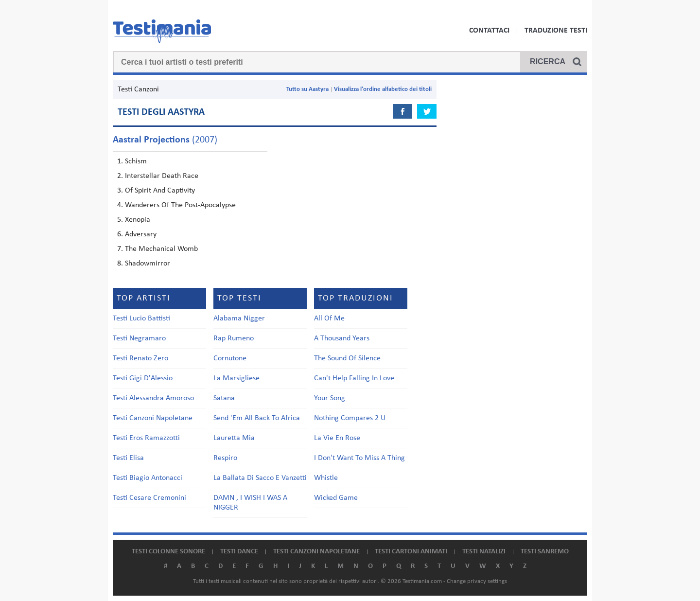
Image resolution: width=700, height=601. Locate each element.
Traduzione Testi (556, 31)
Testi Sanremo (545, 552)
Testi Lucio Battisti (141, 318)
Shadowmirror (148, 264)
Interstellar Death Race (162, 176)
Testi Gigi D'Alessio (143, 378)
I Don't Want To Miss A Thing (359, 458)
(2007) (165, 140)
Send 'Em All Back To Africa (257, 418)
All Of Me (329, 318)
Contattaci (489, 31)
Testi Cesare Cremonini (149, 498)
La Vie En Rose (337, 438)
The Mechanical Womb (161, 249)
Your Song (330, 398)
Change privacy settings (477, 581)
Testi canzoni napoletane (316, 552)
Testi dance (239, 552)
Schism (136, 161)
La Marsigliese (236, 378)
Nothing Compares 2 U (350, 418)
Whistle (326, 478)
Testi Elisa (128, 458)
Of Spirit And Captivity (160, 191)
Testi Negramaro (139, 338)
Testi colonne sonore (168, 552)
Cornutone (230, 358)
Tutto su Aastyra (307, 89)
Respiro (225, 458)
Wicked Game (336, 498)
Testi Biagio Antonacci (148, 478)
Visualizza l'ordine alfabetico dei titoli (383, 89)
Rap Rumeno (234, 338)
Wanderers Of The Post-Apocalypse (180, 205)
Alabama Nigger (239, 318)
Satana (224, 398)
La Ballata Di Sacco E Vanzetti (260, 478)
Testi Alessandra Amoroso (153, 398)
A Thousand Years (342, 338)
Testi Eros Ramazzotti (146, 438)
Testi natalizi (484, 552)
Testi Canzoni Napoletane (153, 418)
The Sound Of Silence (347, 358)
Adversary (141, 234)
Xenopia (138, 220)
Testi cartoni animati (411, 552)
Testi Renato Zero (140, 358)
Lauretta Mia (234, 438)
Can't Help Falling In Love (354, 378)
